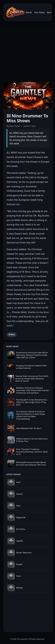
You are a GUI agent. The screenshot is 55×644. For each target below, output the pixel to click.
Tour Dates (39, 12)
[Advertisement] (27, 52)
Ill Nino (12, 335)
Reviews (51, 12)
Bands (29, 12)
